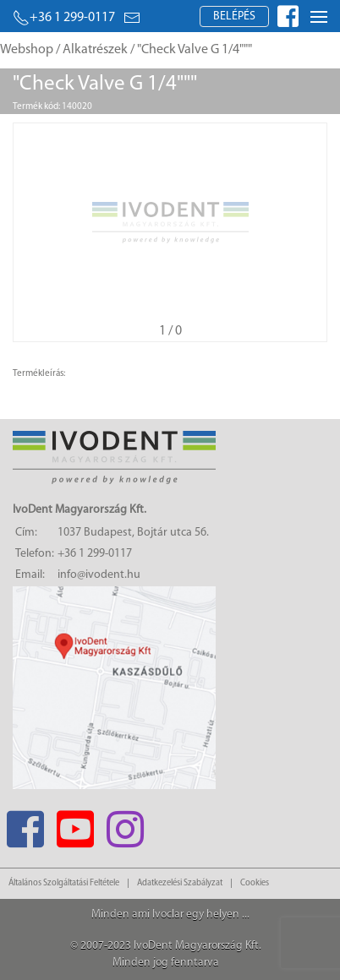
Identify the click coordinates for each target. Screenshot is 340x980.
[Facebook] (25, 824)
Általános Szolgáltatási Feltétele (64, 883)
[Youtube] (75, 824)
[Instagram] (125, 824)
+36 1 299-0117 (64, 18)
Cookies (255, 883)
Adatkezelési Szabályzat (180, 883)
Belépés (234, 16)
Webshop (27, 50)
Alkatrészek (95, 50)
